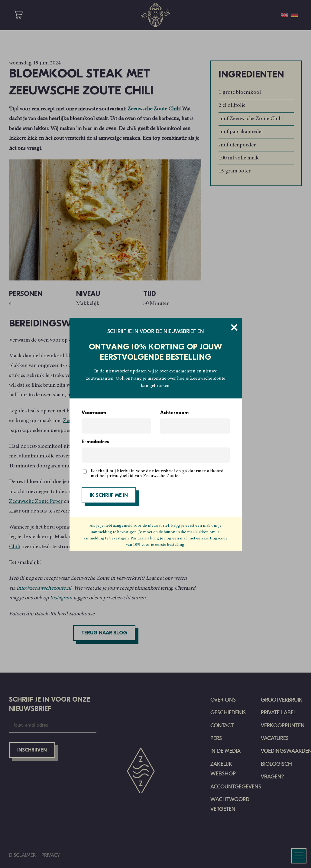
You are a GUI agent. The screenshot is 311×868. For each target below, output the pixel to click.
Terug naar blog (104, 633)
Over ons (223, 700)
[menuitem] (285, 15)
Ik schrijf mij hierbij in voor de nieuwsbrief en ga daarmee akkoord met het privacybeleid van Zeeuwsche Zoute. (157, 473)
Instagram (61, 598)
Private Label (279, 713)
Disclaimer (22, 855)
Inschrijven (32, 750)
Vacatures (275, 738)
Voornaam (94, 413)
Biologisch (276, 764)
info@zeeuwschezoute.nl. (45, 588)
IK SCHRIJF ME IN (109, 496)
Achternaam (174, 413)
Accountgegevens (236, 787)
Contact (222, 726)
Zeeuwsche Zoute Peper (36, 502)
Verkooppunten (283, 726)
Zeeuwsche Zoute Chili (154, 109)
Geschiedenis (228, 713)
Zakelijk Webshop (223, 769)
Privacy (51, 855)
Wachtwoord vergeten (230, 804)
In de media (225, 751)
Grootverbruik (282, 700)
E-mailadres (96, 442)
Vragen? (272, 777)
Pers (216, 738)
